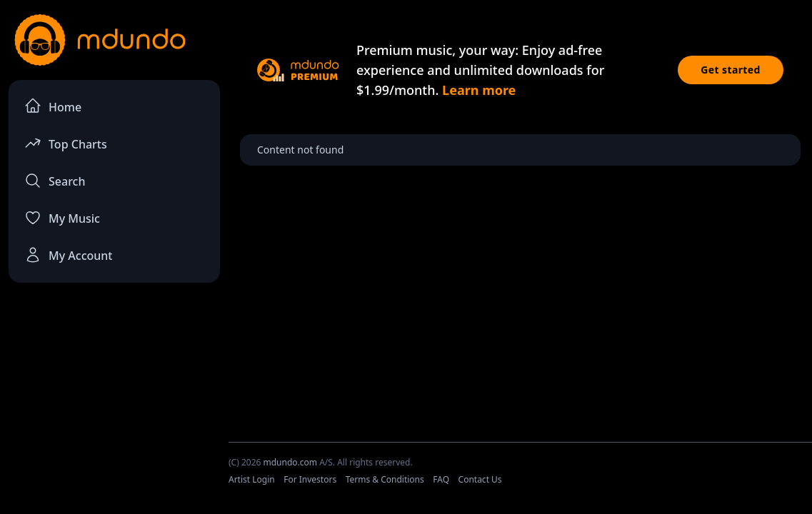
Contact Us (480, 479)
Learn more (479, 90)
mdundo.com (290, 462)
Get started (731, 70)
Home (53, 106)
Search (55, 181)
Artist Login (252, 479)
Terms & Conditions (385, 479)
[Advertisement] (114, 400)
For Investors (310, 479)
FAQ (441, 479)
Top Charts (66, 143)
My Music (62, 218)
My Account (68, 255)
